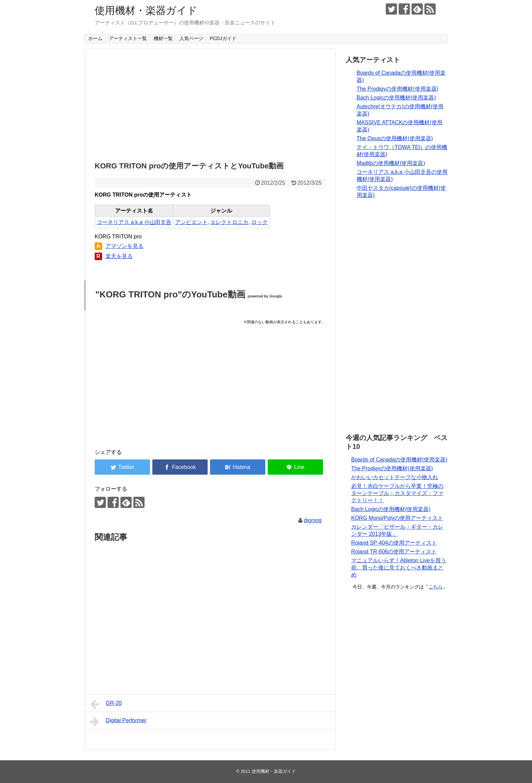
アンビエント (191, 222)
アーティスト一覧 (128, 38)
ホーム (95, 38)
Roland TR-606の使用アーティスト (394, 552)
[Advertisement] (210, 103)
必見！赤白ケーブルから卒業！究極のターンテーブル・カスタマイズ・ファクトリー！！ (397, 493)
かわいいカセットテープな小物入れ (395, 477)
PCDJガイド (223, 38)
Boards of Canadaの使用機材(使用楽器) (399, 460)
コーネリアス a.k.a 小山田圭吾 (134, 222)
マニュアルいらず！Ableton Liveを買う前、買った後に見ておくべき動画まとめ (399, 568)
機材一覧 (163, 38)
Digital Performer (118, 722)
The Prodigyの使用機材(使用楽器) (397, 89)
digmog (312, 520)
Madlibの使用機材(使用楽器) (391, 163)
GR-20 (106, 704)
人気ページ (191, 38)
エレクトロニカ (229, 222)
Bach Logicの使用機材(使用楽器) (396, 98)
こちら (436, 587)
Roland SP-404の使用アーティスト (394, 543)
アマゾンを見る (125, 246)
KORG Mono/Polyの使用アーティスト (397, 518)
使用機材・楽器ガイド (146, 10)
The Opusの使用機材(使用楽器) (395, 138)
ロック (260, 222)
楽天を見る (119, 256)
